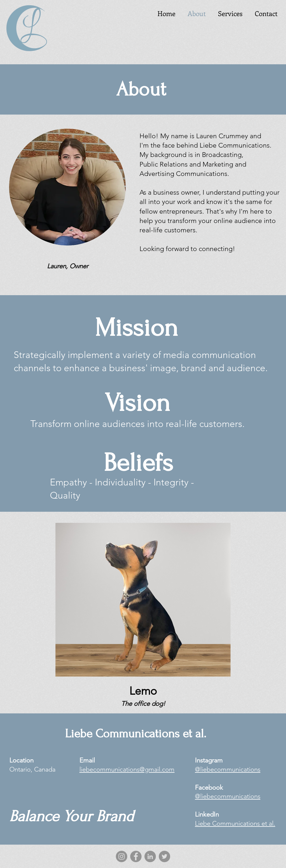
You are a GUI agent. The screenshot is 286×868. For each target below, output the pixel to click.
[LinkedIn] (150, 856)
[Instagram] (122, 856)
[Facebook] (136, 856)
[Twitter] (164, 856)
